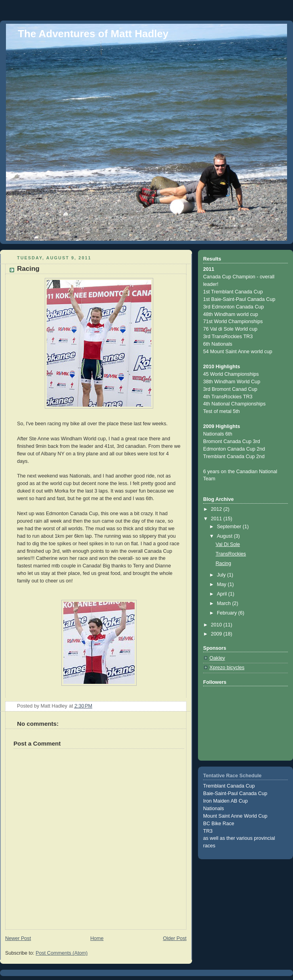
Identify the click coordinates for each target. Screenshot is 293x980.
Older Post (175, 938)
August (225, 536)
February (228, 613)
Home (97, 938)
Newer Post (18, 938)
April (223, 594)
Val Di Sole (228, 544)
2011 (217, 519)
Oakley (217, 658)
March (225, 603)
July (222, 575)
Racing (224, 563)
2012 (217, 509)
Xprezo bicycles (227, 668)
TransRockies (231, 554)
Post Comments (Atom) (62, 953)
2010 (217, 625)
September (230, 527)
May (222, 584)
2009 (217, 634)
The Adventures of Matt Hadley (93, 34)
